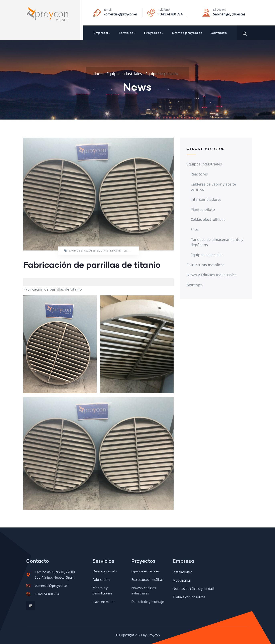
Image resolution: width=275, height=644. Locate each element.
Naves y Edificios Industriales (212, 275)
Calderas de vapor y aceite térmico (213, 187)
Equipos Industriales (204, 164)
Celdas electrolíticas (208, 219)
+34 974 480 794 (170, 14)
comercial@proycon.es (121, 14)
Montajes (195, 285)
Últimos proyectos (187, 33)
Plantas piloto (203, 209)
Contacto (219, 33)
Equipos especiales (162, 74)
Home (98, 74)
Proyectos (154, 33)
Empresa (102, 33)
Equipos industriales (124, 74)
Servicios (127, 33)
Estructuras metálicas (206, 265)
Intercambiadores (206, 199)
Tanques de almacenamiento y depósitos (217, 242)
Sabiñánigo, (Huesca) (229, 14)
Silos (195, 229)
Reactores (199, 174)
